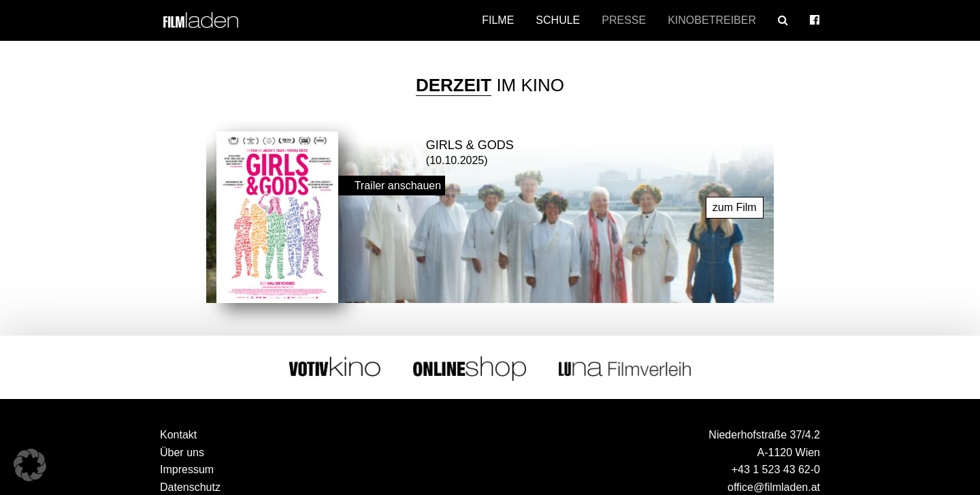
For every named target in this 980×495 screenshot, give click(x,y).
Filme (498, 20)
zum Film (735, 207)
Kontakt (178, 435)
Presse (624, 20)
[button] (30, 465)
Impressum (187, 469)
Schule (558, 20)
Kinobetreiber (712, 20)
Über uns (182, 452)
